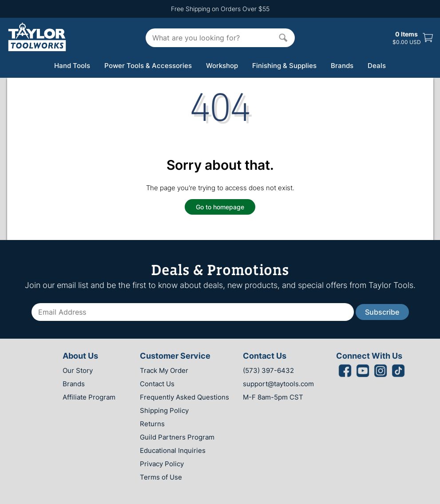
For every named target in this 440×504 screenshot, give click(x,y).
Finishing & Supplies (284, 66)
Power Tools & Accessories (148, 66)
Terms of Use (161, 477)
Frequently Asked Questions (184, 397)
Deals (377, 66)
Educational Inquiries (173, 450)
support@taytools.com (278, 384)
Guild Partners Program (177, 437)
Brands (342, 66)
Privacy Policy (162, 464)
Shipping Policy (164, 410)
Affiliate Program (89, 397)
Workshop (222, 66)
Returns (152, 424)
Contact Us (157, 384)
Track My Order (164, 370)
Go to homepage (220, 207)
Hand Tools (72, 66)
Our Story (78, 370)
